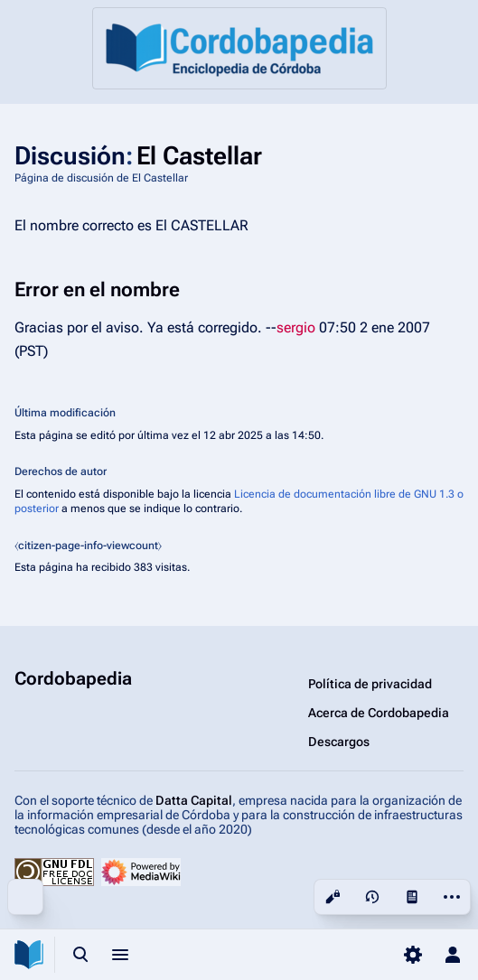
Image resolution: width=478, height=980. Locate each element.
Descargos (339, 742)
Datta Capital (194, 800)
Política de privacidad (370, 684)
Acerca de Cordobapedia (379, 713)
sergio (296, 327)
